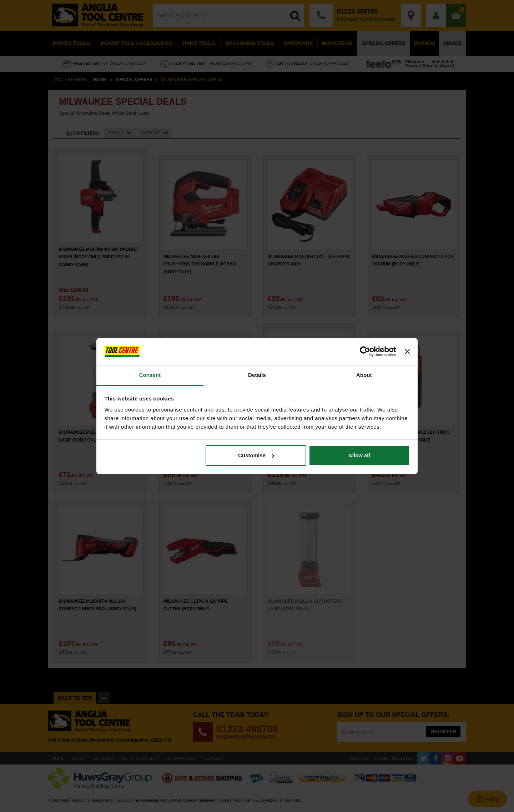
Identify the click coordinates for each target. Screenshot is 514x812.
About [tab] (364, 375)
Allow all (359, 455)
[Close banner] (407, 352)
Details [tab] (257, 375)
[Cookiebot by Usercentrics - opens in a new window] (365, 352)
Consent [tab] (150, 375)
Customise (256, 455)
